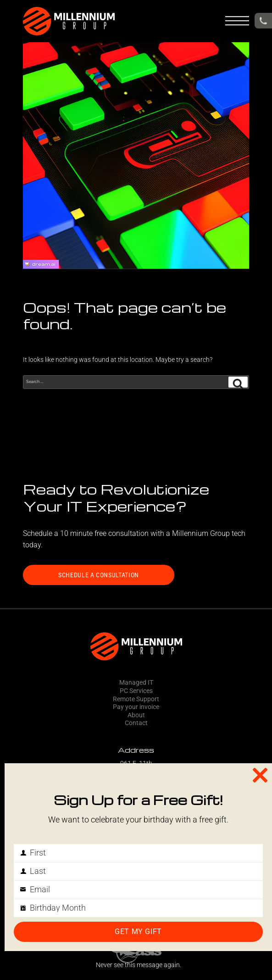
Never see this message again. (139, 965)
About (136, 715)
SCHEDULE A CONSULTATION (99, 575)
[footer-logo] (136, 647)
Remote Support (136, 699)
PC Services (136, 691)
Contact (136, 723)
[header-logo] (69, 21)
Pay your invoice (136, 707)
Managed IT (136, 683)
